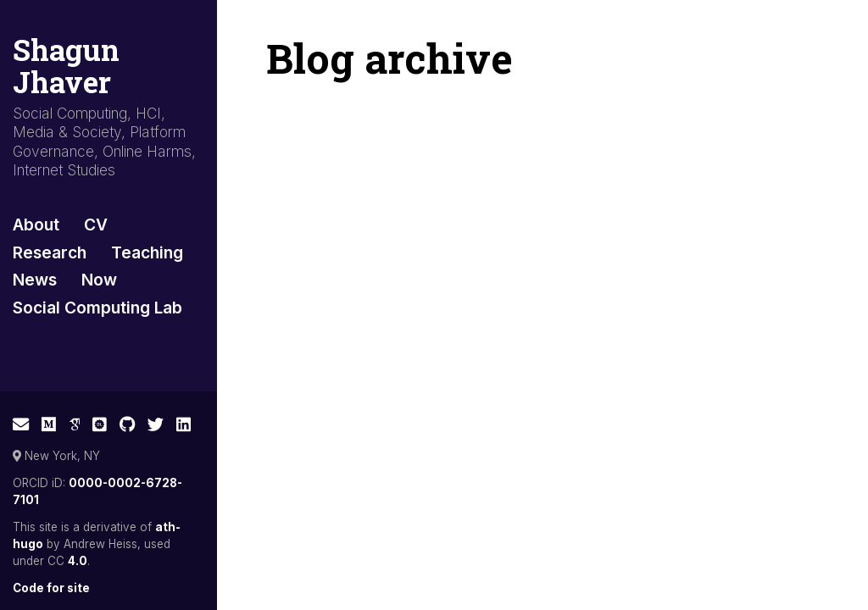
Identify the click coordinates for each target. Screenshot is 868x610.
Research (50, 252)
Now (99, 280)
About (36, 225)
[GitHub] (128, 424)
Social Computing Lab (97, 308)
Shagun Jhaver (66, 66)
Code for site (51, 588)
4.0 (78, 561)
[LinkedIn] (184, 424)
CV (96, 225)
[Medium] (49, 424)
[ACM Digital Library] (100, 424)
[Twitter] (156, 424)
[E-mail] (21, 424)
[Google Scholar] (75, 424)
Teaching (147, 252)
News (35, 280)
